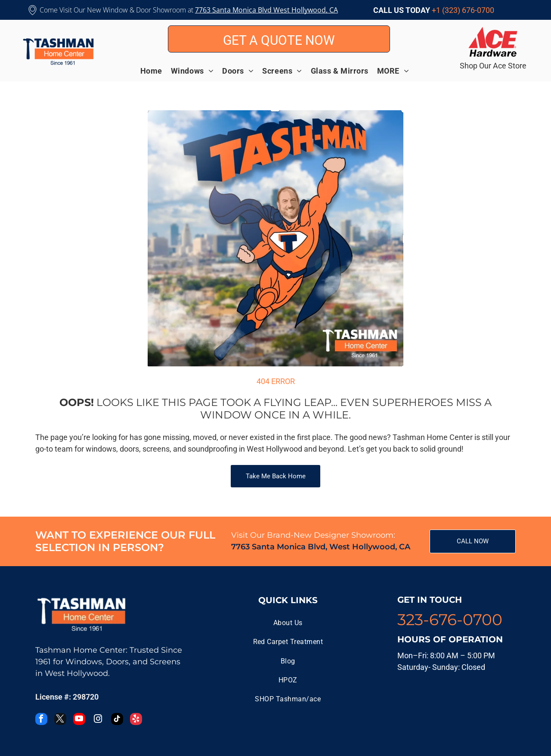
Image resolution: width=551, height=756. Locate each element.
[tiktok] (117, 720)
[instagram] (98, 720)
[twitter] (60, 720)
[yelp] (136, 720)
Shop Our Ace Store (493, 66)
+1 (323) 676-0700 (463, 10)
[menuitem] (156, 71)
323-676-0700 (450, 620)
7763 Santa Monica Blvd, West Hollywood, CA (321, 547)
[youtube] (79, 720)
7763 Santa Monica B (229, 10)
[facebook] (41, 720)
